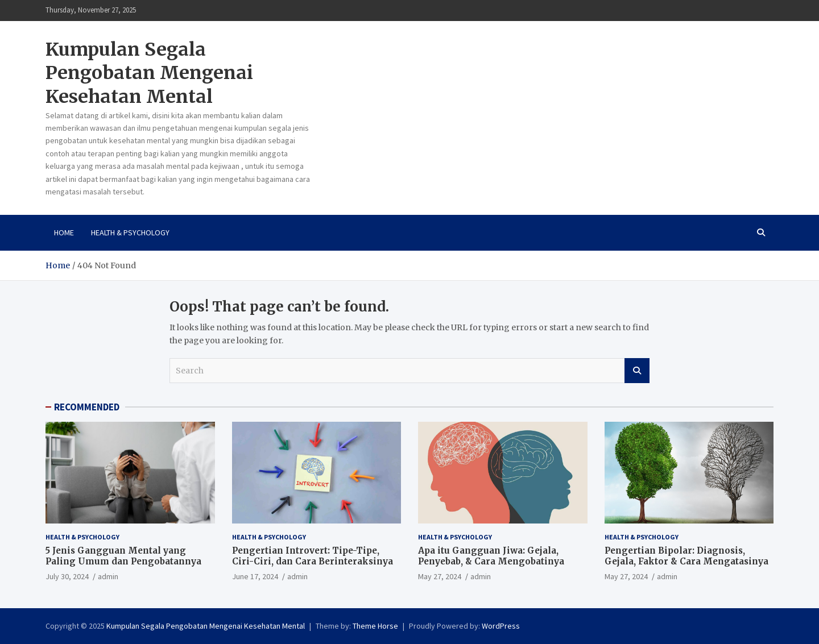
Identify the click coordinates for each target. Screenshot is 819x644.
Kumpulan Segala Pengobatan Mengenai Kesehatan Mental (149, 73)
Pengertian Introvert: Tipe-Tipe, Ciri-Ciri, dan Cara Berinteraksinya (313, 556)
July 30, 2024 (67, 576)
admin (108, 576)
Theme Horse (375, 626)
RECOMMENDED (87, 407)
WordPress (501, 626)
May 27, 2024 (440, 576)
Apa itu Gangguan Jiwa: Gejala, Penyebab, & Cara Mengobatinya (491, 556)
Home (64, 232)
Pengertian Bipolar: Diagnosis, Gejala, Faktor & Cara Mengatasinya (686, 556)
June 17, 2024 (255, 576)
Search (637, 371)
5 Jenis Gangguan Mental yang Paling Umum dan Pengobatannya (123, 556)
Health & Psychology (130, 232)
